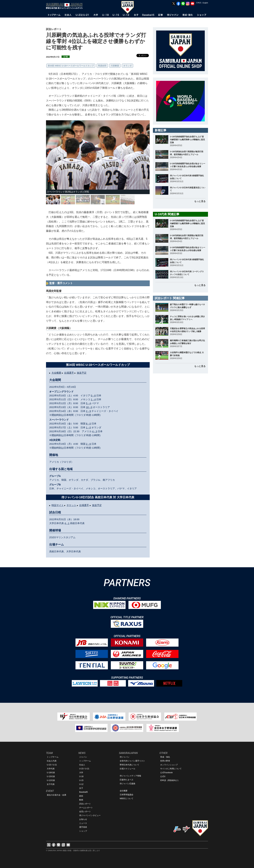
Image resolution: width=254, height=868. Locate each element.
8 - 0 (88, 424)
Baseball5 (84, 792)
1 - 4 (93, 399)
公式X (163, 776)
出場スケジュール (127, 769)
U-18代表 (51, 773)
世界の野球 (165, 761)
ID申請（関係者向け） (170, 780)
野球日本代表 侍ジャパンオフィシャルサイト (65, 6)
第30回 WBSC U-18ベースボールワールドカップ (71, 66)
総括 (81, 796)
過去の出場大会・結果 (57, 795)
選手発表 (83, 827)
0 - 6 (93, 395)
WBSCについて (127, 799)
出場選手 (69, 373)
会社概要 (124, 791)
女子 (81, 788)
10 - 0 (89, 407)
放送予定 (82, 373)
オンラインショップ (169, 765)
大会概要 (56, 373)
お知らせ (83, 819)
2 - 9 (88, 411)
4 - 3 (95, 431)
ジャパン (83, 757)
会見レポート (85, 812)
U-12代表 (51, 780)
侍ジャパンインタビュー (90, 815)
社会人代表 (52, 761)
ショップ (83, 831)
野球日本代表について (129, 765)
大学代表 (51, 769)
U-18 (81, 776)
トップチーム (53, 757)
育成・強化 (165, 757)
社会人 (82, 765)
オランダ (127, 66)
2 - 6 (88, 444)
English (205, 3)
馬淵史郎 (102, 66)
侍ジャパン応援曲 (127, 784)
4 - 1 (67, 523)
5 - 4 (88, 403)
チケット (71, 505)
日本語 (199, 3)
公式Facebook (166, 773)
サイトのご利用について (171, 769)
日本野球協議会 (127, 795)
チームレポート (86, 808)
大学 (81, 773)
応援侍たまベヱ (127, 780)
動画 (81, 800)
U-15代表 (51, 776)
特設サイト (58, 505)
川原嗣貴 (115, 66)
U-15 (81, 780)
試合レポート (85, 804)
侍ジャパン (125, 757)
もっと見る (200, 201)
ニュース (83, 823)
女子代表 (51, 784)
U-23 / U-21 (52, 765)
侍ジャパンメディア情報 (130, 776)
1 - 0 (88, 427)
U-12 (81, 784)
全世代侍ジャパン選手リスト (132, 761)
